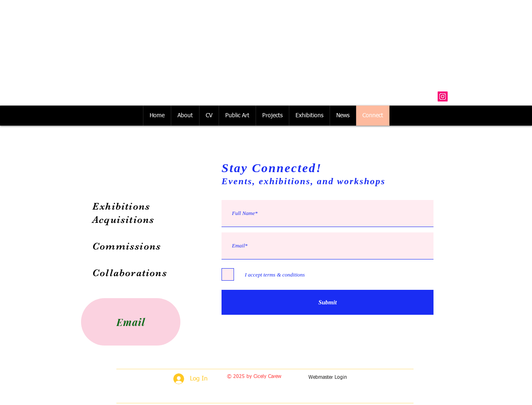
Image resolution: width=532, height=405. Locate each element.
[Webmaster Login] (328, 378)
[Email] (131, 322)
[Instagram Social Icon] (443, 96)
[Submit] (328, 302)
